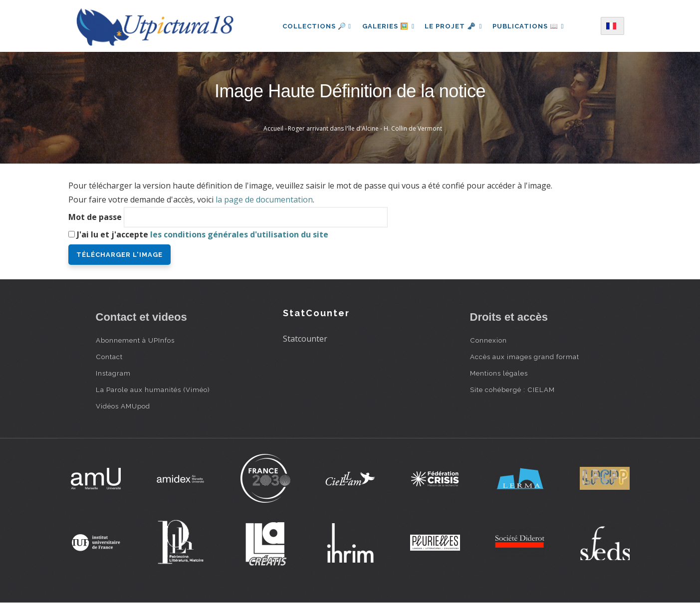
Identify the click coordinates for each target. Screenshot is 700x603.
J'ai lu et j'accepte (203, 234)
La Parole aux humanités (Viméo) (153, 390)
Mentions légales (499, 373)
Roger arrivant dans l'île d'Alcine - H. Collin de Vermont (365, 128)
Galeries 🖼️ (387, 26)
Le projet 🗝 (453, 26)
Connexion (488, 340)
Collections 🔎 (314, 26)
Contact (109, 357)
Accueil (273, 128)
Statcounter (305, 339)
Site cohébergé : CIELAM (512, 390)
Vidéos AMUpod (123, 406)
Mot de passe (95, 217)
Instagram (113, 373)
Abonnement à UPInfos (135, 340)
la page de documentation (264, 200)
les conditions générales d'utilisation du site (239, 234)
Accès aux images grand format (525, 357)
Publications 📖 (530, 26)
